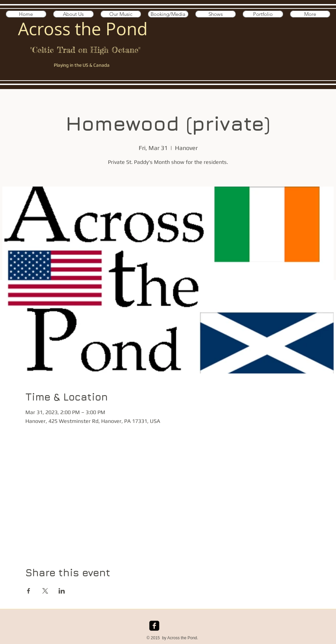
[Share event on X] (45, 591)
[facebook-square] (154, 626)
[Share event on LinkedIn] (62, 591)
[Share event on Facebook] (29, 591)
